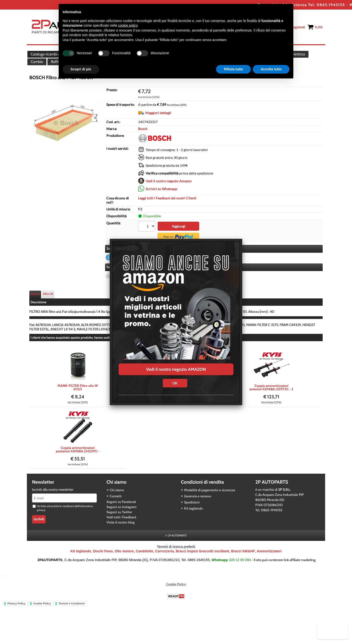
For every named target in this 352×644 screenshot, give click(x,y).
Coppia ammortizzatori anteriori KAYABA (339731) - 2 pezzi (271, 401)
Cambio (38, 74)
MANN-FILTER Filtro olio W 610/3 (78, 401)
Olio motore (124, 565)
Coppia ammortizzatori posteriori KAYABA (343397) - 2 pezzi (78, 463)
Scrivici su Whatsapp (161, 204)
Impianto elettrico (300, 58)
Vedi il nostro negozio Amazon (169, 197)
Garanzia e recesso (198, 510)
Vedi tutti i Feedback (121, 531)
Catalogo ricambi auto (49, 58)
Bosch (143, 144)
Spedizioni (192, 516)
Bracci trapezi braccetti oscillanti (203, 565)
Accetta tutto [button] (271, 69)
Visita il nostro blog (121, 536)
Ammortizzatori (269, 565)
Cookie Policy (176, 598)
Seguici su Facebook (121, 515)
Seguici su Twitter (119, 525)
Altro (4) (48, 307)
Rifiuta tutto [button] (234, 69)
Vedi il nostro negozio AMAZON (176, 369)
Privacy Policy (16, 617)
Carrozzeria (165, 565)
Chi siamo (117, 503)
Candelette (144, 565)
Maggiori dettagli (158, 128)
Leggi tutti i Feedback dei (167, 214)
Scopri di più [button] (81, 69)
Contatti (116, 510)
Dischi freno (103, 565)
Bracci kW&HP (243, 565)
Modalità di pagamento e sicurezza (209, 503)
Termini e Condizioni (71, 617)
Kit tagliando (193, 522)
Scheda (35, 307)
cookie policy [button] (128, 25)
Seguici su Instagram (122, 520)
